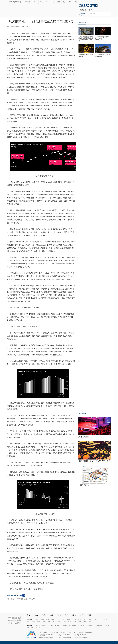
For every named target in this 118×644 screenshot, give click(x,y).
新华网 (44, 626)
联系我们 (18, 623)
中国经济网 (81, 626)
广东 (39, 622)
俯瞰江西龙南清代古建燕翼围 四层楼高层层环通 (86, 39)
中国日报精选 (84, 485)
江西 (95, 620)
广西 (44, 622)
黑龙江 (69, 620)
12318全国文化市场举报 (65, 638)
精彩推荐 (82, 413)
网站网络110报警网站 (81, 638)
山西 (53, 620)
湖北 (28, 622)
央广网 (107, 626)
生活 (53, 2)
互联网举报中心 (43, 632)
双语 (76, 2)
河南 (105, 620)
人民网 (38, 626)
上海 (75, 620)
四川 (59, 622)
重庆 (54, 622)
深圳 (90, 622)
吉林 (63, 620)
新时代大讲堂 (84, 437)
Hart (15, 599)
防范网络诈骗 (54, 632)
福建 (90, 620)
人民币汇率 (20, 599)
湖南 (33, 622)
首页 (29, 615)
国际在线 (64, 626)
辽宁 (58, 620)
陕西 (80, 622)
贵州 (70, 622)
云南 (64, 622)
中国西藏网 (99, 626)
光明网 (38, 628)
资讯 (41, 2)
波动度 (25, 599)
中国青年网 (72, 626)
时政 (36, 2)
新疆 (85, 622)
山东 (100, 620)
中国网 (51, 626)
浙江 (85, 620)
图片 (59, 2)
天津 (42, 620)
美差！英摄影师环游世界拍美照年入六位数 (94, 461)
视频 (64, 2)
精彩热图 (82, 22)
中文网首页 (28, 2)
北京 (37, 620)
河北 (48, 620)
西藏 (75, 622)
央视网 (57, 626)
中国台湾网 (90, 626)
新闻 (91, 10)
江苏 (80, 620)
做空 (13, 599)
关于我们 (11, 623)
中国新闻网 (30, 628)
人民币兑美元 (31, 599)
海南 (49, 622)
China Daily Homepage (15, 2)
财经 (47, 2)
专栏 (70, 2)
